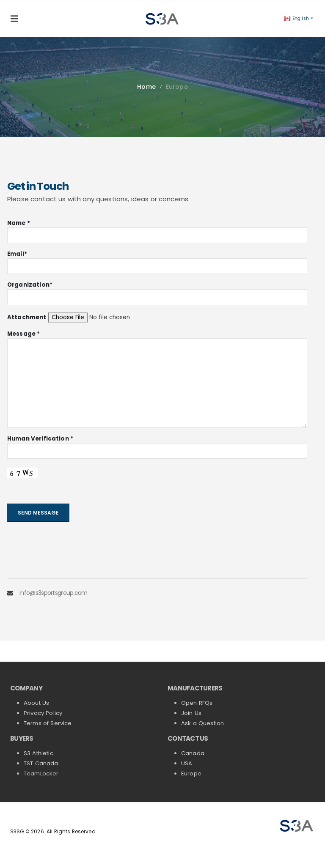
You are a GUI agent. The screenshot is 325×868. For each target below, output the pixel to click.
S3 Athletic (39, 753)
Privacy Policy (43, 713)
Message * (23, 334)
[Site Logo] (162, 19)
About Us (36, 703)
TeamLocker (41, 774)
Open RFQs (197, 703)
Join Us (191, 713)
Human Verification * (40, 439)
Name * (19, 223)
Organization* (30, 285)
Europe (191, 774)
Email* (17, 254)
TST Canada (41, 763)
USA (188, 763)
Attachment (27, 317)
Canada (193, 753)
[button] (17, 19)
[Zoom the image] (297, 822)
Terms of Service (48, 723)
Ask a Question (202, 723)
